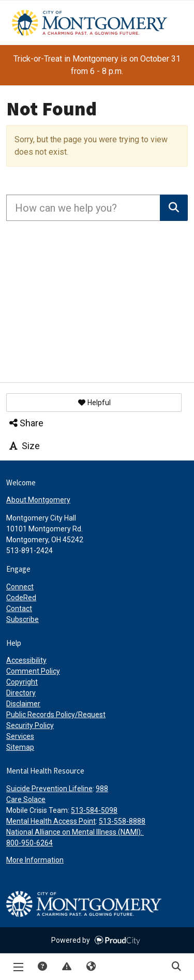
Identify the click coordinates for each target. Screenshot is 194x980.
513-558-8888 (122, 821)
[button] (94, 403)
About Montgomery (38, 500)
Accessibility (26, 660)
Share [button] (26, 423)
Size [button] (24, 446)
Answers (42, 967)
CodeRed (21, 598)
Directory (21, 693)
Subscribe (23, 619)
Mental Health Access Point (51, 821)
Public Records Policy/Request (56, 715)
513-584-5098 (94, 810)
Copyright (22, 682)
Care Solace (26, 799)
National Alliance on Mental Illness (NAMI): (75, 832)
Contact (19, 608)
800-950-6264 (29, 843)
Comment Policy (33, 671)
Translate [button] (91, 967)
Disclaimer (23, 704)
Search (176, 967)
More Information (35, 860)
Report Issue (66, 967)
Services (20, 736)
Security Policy (30, 725)
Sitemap (20, 747)
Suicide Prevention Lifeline (49, 789)
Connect (20, 587)
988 (102, 789)
